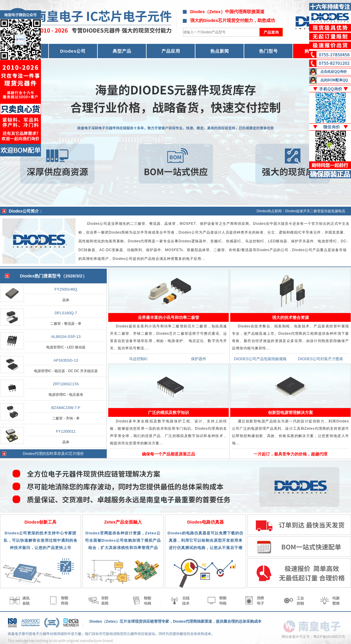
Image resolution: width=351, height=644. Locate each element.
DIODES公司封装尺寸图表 (321, 359)
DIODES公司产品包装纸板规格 (260, 359)
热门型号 (269, 51)
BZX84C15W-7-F (66, 408)
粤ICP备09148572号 (329, 637)
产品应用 (171, 51)
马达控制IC (138, 359)
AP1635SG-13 (66, 360)
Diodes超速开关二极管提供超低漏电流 (315, 211)
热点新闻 (220, 51)
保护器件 (199, 359)
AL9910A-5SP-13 (66, 337)
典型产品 (122, 51)
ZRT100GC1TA (66, 384)
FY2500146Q (66, 289)
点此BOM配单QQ (334, 80)
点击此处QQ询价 (334, 72)
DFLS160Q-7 (66, 313)
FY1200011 (66, 431)
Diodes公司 (73, 51)
